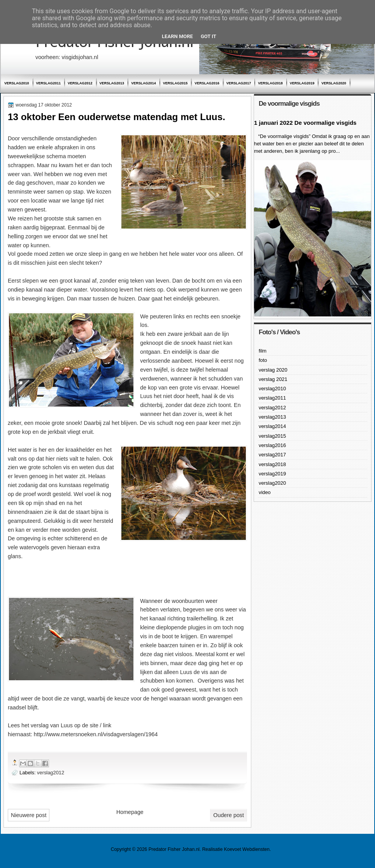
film (263, 351)
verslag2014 (144, 83)
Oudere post (229, 815)
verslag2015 (175, 83)
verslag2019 (302, 83)
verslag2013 (112, 83)
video (265, 492)
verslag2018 (270, 83)
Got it (209, 36)
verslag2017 (239, 83)
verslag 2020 (273, 370)
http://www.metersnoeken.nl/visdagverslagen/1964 (96, 734)
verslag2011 (49, 83)
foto (263, 360)
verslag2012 (80, 83)
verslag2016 (207, 83)
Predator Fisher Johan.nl (174, 849)
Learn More (177, 36)
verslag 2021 (273, 379)
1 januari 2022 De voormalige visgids (305, 123)
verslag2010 (17, 83)
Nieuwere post (29, 815)
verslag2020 (334, 83)
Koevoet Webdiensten (247, 849)
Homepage (130, 812)
